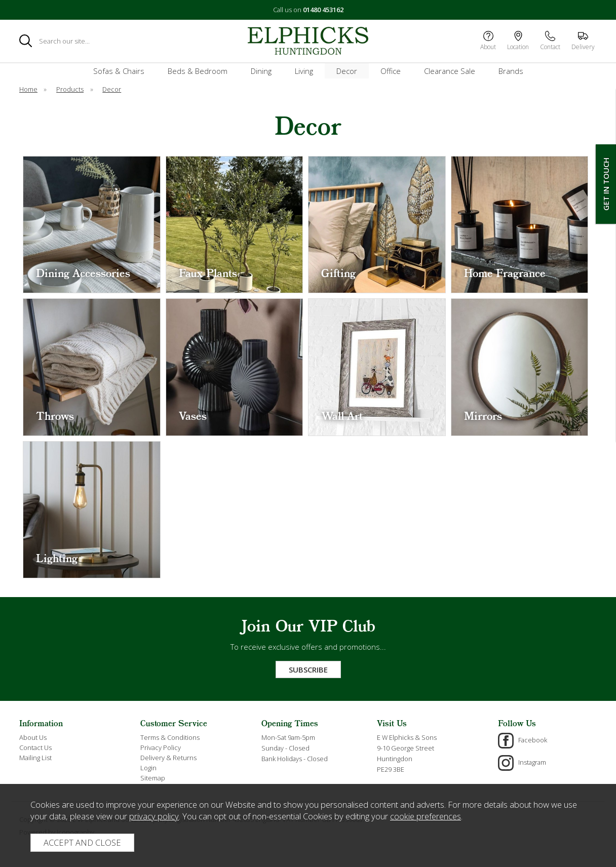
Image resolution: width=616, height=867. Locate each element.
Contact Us (35, 747)
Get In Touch (606, 184)
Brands (511, 71)
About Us (33, 737)
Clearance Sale (450, 71)
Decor (347, 71)
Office (391, 71)
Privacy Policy (161, 747)
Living (304, 71)
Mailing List (35, 758)
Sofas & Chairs (119, 71)
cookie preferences (426, 816)
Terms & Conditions (170, 737)
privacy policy (154, 816)
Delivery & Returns (168, 758)
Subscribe (308, 669)
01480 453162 (323, 10)
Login (148, 768)
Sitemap (153, 778)
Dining (261, 71)
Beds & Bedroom (198, 71)
